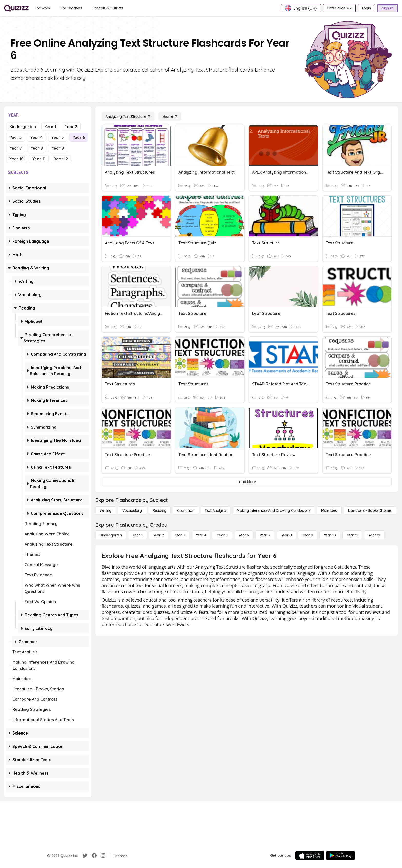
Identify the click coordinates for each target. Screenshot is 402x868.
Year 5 (58, 137)
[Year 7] (265, 535)
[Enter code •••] (339, 8)
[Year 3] (180, 535)
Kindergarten (23, 127)
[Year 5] (222, 535)
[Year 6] (170, 117)
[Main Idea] (329, 510)
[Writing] (106, 510)
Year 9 (58, 148)
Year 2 (71, 127)
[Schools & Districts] (108, 8)
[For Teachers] (72, 8)
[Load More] (247, 482)
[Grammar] (185, 510)
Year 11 (39, 159)
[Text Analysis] (215, 510)
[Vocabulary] (132, 510)
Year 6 (79, 137)
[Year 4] (201, 535)
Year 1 (50, 127)
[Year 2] (159, 535)
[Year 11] (352, 535)
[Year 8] (287, 535)
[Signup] (388, 8)
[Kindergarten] (111, 535)
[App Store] (310, 855)
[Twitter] (85, 856)
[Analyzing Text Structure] (128, 117)
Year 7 (16, 148)
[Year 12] (374, 535)
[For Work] (43, 8)
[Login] (366, 8)
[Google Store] (340, 855)
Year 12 (61, 159)
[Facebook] (94, 856)
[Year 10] (330, 535)
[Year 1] (137, 535)
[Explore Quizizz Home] (16, 8)
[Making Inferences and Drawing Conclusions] (274, 510)
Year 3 (16, 137)
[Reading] (159, 510)
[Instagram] (103, 856)
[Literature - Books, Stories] (370, 510)
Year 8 (37, 148)
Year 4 (36, 137)
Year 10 (17, 159)
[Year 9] (308, 535)
